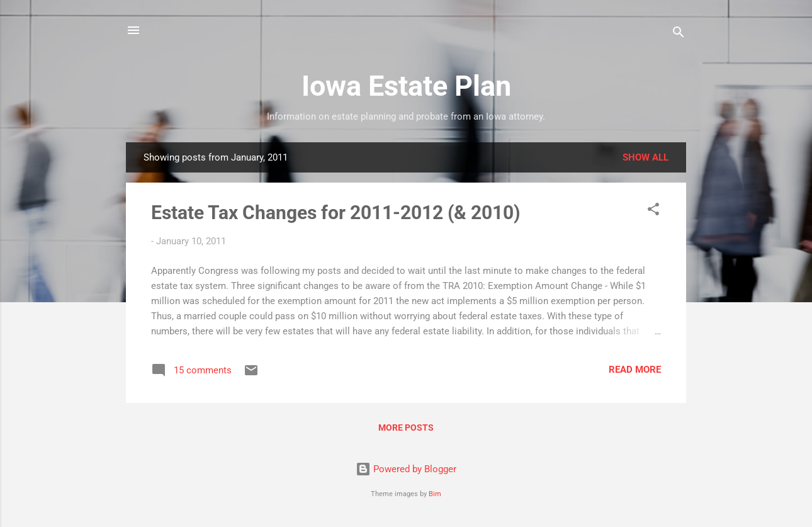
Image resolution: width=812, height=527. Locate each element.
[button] (653, 211)
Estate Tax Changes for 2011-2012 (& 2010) (336, 212)
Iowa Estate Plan (406, 86)
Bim (435, 494)
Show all (646, 157)
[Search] (679, 34)
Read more (635, 370)
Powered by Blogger (406, 469)
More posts (406, 428)
